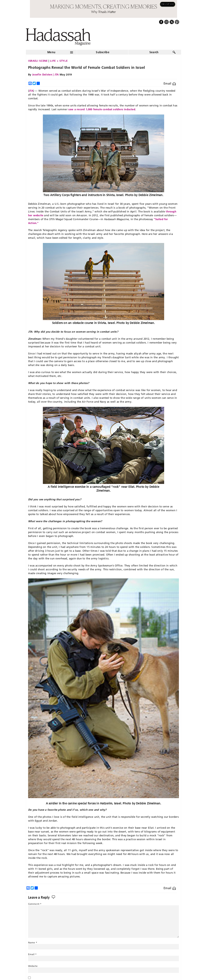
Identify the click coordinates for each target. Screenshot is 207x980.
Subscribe (103, 52)
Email (170, 83)
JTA (31, 91)
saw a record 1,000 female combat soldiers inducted (102, 109)
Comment (35, 904)
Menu (51, 52)
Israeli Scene (38, 61)
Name (33, 942)
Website (33, 966)
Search (154, 52)
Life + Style (59, 61)
